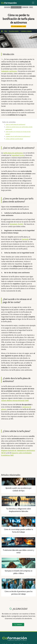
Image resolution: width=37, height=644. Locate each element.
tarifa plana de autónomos (13, 153)
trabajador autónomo (9, 71)
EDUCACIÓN (7, 7)
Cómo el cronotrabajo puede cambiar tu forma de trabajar (18, 531)
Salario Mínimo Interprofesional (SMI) (15, 401)
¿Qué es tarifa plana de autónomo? (15, 124)
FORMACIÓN (25, 7)
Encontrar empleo (14, 31)
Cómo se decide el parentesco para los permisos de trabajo (18, 593)
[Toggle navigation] (33, 3)
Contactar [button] (18, 625)
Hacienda (25, 239)
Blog (6, 31)
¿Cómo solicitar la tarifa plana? (14, 139)
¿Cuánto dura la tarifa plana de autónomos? (18, 136)
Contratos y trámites (26, 31)
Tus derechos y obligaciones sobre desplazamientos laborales (18, 510)
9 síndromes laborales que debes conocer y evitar (18, 551)
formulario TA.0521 (17, 224)
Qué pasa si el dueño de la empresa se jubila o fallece (18, 572)
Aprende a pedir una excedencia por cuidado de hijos (19, 489)
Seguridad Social (18, 155)
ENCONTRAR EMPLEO (16, 7)
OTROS (31, 7)
